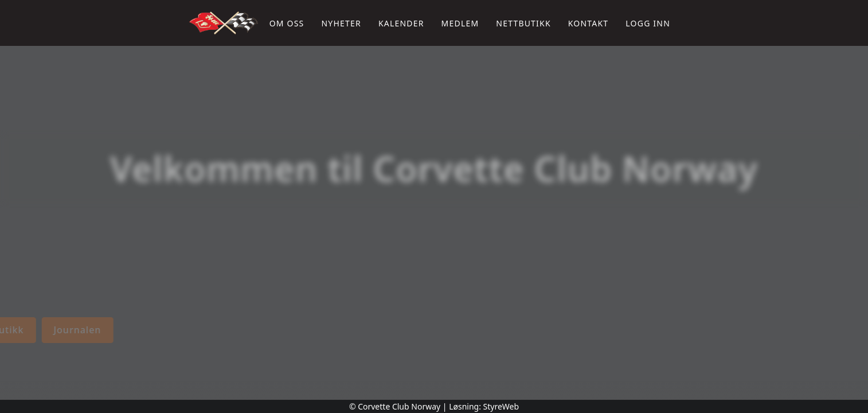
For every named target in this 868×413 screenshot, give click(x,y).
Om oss (287, 23)
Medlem (460, 23)
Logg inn (648, 23)
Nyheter (341, 23)
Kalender (401, 23)
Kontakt (589, 23)
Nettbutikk (523, 23)
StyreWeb (501, 406)
